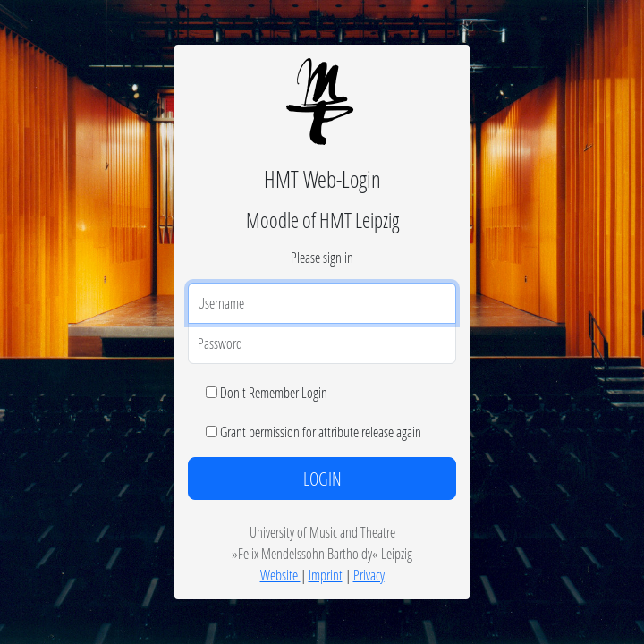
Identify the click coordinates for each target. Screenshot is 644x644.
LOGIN (322, 479)
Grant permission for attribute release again (321, 432)
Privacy (369, 575)
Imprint (326, 575)
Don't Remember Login (274, 392)
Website (280, 575)
